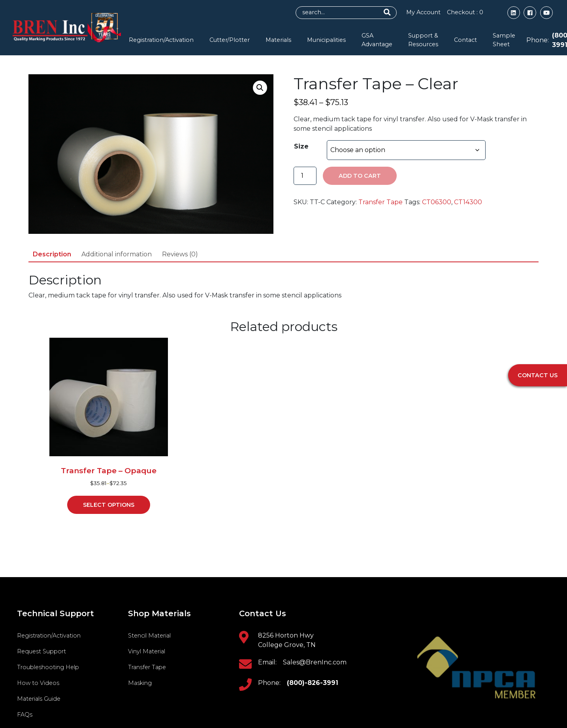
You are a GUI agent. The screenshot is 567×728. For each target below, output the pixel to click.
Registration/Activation (161, 40)
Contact (465, 40)
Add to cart (360, 176)
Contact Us (538, 375)
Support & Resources (423, 40)
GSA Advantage (377, 40)
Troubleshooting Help (48, 667)
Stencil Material (149, 636)
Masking (140, 683)
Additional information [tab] (117, 254)
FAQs (25, 715)
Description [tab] (52, 254)
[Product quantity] (305, 176)
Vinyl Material (147, 651)
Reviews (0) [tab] (180, 254)
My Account (423, 12)
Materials (278, 40)
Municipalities (326, 40)
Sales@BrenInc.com (315, 662)
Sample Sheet (504, 40)
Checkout (465, 12)
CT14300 (468, 202)
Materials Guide (39, 699)
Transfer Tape (381, 202)
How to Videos (38, 683)
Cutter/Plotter (230, 40)
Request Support (41, 651)
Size (301, 146)
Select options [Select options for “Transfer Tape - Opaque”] (109, 505)
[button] (260, 88)
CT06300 (437, 202)
